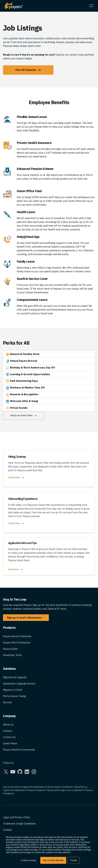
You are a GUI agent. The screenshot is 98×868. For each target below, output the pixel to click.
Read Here (16, 569)
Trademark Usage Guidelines (19, 824)
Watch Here (16, 478)
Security (7, 702)
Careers (7, 731)
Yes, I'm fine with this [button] (53, 860)
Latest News (10, 743)
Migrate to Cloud (12, 690)
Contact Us (9, 737)
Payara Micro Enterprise (17, 643)
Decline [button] (74, 860)
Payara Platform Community (19, 750)
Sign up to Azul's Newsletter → (26, 618)
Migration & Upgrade (15, 677)
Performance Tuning (14, 696)
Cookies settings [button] (29, 860)
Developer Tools (12, 655)
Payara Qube (10, 649)
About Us (8, 725)
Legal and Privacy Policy (17, 817)
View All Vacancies (28, 70)
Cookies (7, 830)
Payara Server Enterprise (17, 636)
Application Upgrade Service (19, 684)
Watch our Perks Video (24, 416)
